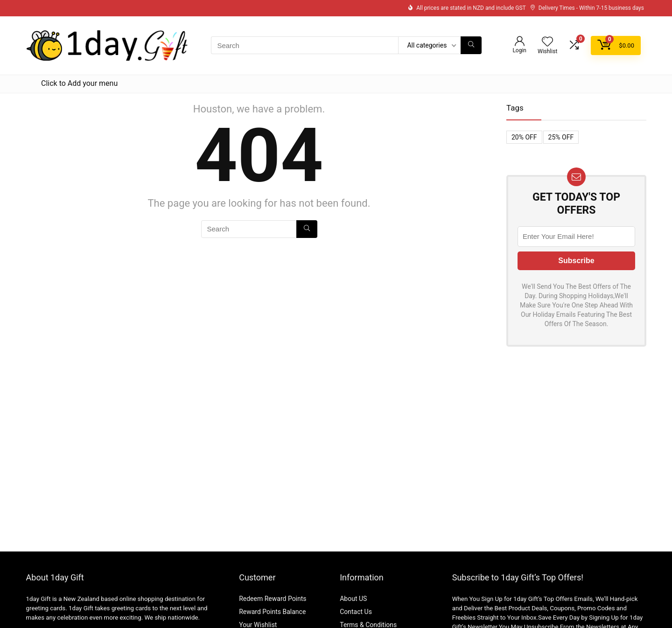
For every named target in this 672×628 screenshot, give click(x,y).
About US (353, 599)
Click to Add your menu (79, 83)
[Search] (471, 45)
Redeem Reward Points (273, 599)
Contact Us (356, 612)
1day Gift (38, 599)
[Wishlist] (547, 42)
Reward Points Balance (272, 612)
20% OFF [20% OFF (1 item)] (524, 137)
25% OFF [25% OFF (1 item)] (561, 137)
